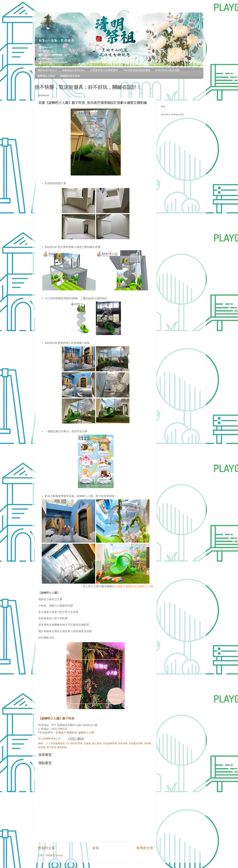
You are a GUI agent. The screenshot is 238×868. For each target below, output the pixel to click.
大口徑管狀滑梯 (74, 743)
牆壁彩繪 (62, 747)
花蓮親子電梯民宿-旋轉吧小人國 (134, 586)
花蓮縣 (87, 743)
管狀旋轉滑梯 (110, 743)
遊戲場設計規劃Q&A (73, 70)
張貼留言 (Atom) (54, 855)
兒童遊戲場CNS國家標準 (104, 70)
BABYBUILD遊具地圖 (167, 70)
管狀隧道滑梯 (136, 743)
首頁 (96, 848)
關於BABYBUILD (47, 70)
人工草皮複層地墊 (55, 743)
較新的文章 (46, 848)
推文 (163, 107)
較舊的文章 (145, 848)
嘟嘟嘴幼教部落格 (70, 76)
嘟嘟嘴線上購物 (46, 76)
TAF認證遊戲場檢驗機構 (137, 70)
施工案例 (97, 743)
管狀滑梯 (123, 743)
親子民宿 (51, 747)
